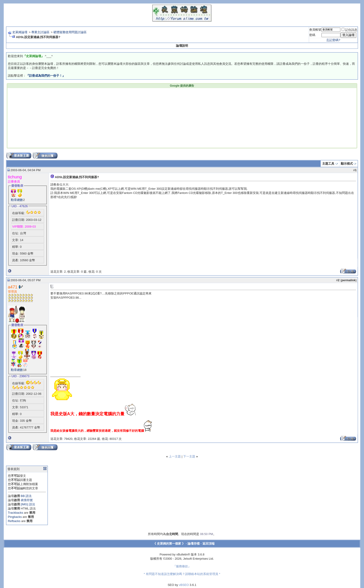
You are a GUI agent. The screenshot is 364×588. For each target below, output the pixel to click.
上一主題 (175, 456)
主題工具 (328, 164)
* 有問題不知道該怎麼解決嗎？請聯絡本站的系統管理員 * (182, 574)
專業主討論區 (40, 32)
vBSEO (184, 585)
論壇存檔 (194, 544)
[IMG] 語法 (28, 504)
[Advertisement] (111, 118)
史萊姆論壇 (20, 32)
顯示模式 (347, 164)
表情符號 (27, 500)
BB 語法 (26, 496)
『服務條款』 (182, 566)
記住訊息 (349, 30)
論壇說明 (182, 46)
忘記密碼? (333, 40)
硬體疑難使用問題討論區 (70, 32)
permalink (349, 280)
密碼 (312, 35)
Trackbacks (16, 513)
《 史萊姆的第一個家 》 (169, 544)
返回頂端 (208, 544)
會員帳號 (315, 30)
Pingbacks (15, 517)
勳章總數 (17, 200)
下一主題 (189, 456)
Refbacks (14, 521)
